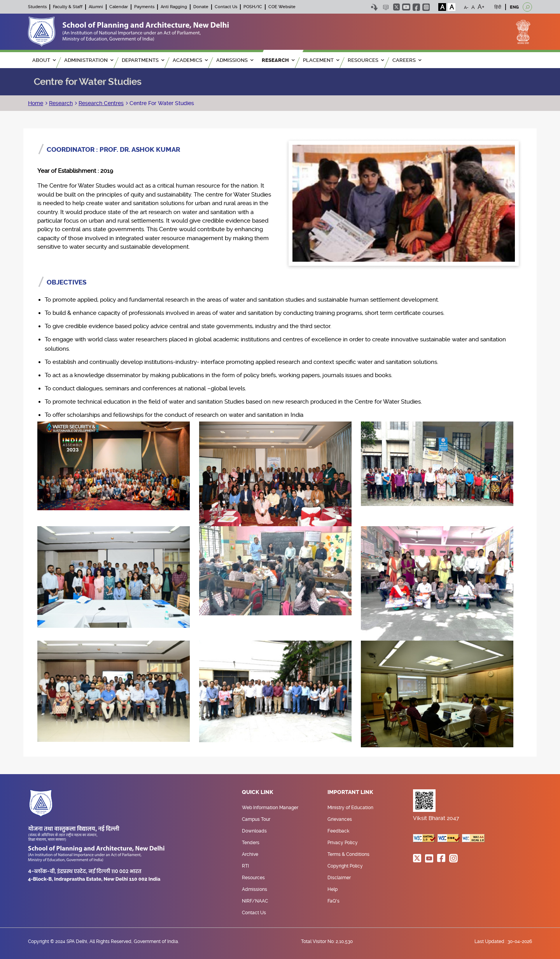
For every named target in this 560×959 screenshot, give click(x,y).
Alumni (96, 7)
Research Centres (101, 103)
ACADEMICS (190, 60)
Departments (143, 60)
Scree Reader (386, 7)
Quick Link (258, 792)
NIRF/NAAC (255, 901)
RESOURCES (366, 60)
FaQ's (333, 901)
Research (61, 103)
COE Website (282, 7)
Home (36, 103)
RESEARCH (278, 60)
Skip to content (374, 7)
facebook (416, 7)
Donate (201, 7)
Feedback (338, 831)
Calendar (119, 7)
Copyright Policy (345, 866)
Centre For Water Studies (161, 103)
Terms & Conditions (348, 854)
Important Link (350, 792)
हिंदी (498, 7)
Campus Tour (256, 819)
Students (37, 7)
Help (332, 889)
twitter (396, 7)
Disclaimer (339, 878)
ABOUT (44, 60)
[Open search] (527, 7)
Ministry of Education (350, 808)
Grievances (340, 819)
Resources (253, 878)
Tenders (251, 843)
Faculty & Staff (68, 7)
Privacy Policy (343, 843)
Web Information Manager (270, 808)
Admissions (255, 889)
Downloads (254, 831)
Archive (250, 854)
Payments (144, 7)
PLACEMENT (321, 60)
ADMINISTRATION (89, 60)
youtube (406, 7)
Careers (407, 60)
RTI (245, 866)
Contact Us (226, 7)
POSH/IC (253, 7)
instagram (426, 7)
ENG (514, 7)
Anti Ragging (174, 7)
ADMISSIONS (235, 60)
